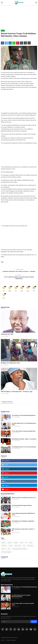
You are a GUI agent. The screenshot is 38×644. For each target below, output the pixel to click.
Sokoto (10, 546)
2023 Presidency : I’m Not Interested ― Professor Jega (17, 392)
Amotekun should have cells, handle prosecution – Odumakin (19, 271)
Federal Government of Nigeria (20, 549)
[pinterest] (11, 629)
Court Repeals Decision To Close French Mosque (24, 447)
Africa (31, 543)
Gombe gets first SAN (7, 334)
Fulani (22, 543)
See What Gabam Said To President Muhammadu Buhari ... (24, 424)
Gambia (9, 543)
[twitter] (7, 629)
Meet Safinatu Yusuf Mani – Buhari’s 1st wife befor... (24, 439)
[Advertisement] (19, 19)
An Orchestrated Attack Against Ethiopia (22, 505)
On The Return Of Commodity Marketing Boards (24, 415)
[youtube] (31, 629)
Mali (24, 546)
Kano (9, 549)
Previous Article (19, 270)
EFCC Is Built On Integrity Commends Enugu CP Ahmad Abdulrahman (19, 278)
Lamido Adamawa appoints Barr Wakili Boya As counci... (23, 514)
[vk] (23, 629)
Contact (3, 640)
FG (26, 543)
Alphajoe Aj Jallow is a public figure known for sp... (24, 498)
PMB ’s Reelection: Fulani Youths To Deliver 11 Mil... (23, 530)
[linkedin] (19, 629)
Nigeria (3, 543)
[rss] (35, 629)
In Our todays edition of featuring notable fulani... (24, 431)
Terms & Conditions (11, 640)
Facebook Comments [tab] (7, 402)
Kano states (30, 546)
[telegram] (27, 629)
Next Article (19, 275)
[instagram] (15, 629)
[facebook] (3, 629)
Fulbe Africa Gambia (6, 552)
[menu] (2, 3)
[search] (36, 3)
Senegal (16, 543)
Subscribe (34, 622)
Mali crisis (4, 546)
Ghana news (18, 546)
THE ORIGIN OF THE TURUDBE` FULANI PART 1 (23, 521)
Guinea (4, 549)
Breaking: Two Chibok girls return (11, 363)
